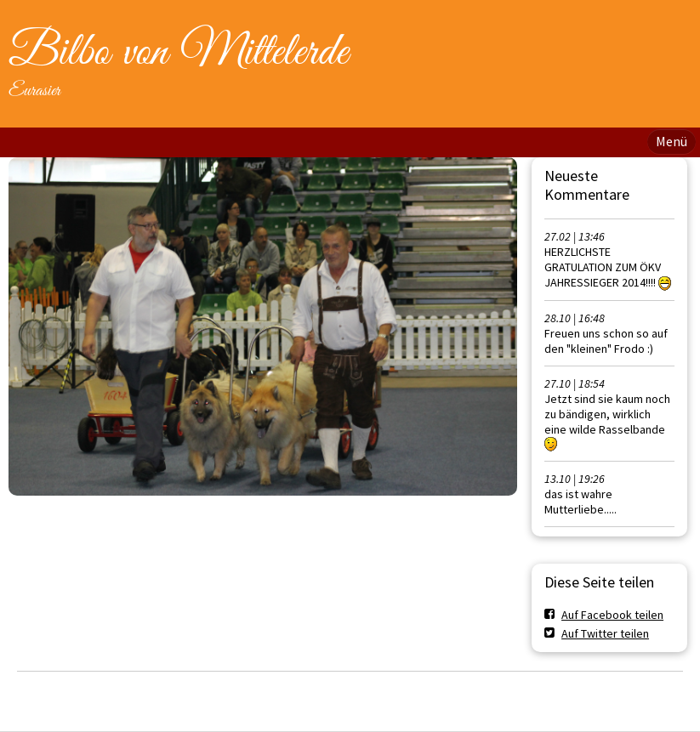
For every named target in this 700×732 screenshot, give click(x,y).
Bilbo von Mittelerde (178, 53)
